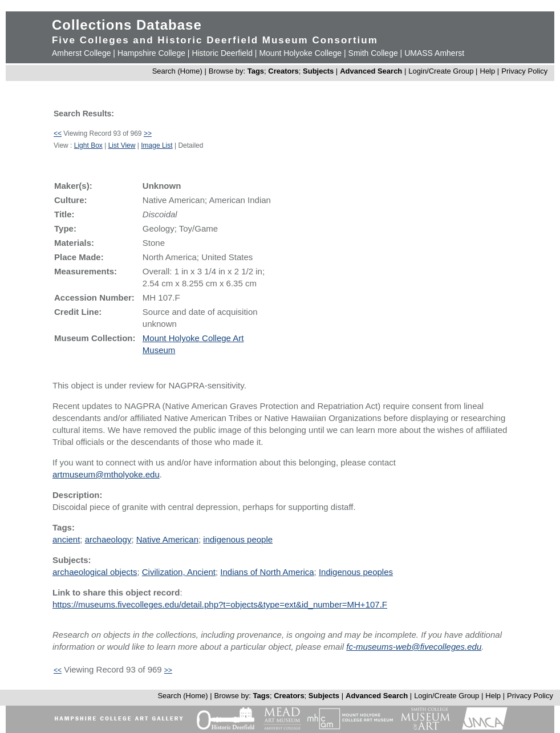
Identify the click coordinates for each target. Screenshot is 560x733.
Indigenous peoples (356, 572)
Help (488, 71)
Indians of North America (267, 572)
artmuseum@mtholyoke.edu (106, 474)
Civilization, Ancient (179, 572)
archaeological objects (95, 572)
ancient (66, 539)
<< (58, 133)
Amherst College (82, 53)
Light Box (88, 145)
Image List (157, 145)
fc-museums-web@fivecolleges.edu (414, 647)
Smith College (373, 53)
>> (148, 133)
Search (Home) (177, 71)
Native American (167, 539)
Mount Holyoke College (300, 53)
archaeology (108, 539)
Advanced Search (371, 71)
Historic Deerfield (222, 53)
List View (122, 145)
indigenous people (238, 539)
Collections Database (127, 25)
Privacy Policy (524, 71)
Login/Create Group (442, 71)
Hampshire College (151, 53)
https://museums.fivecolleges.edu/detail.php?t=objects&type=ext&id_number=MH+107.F (220, 604)
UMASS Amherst (434, 53)
